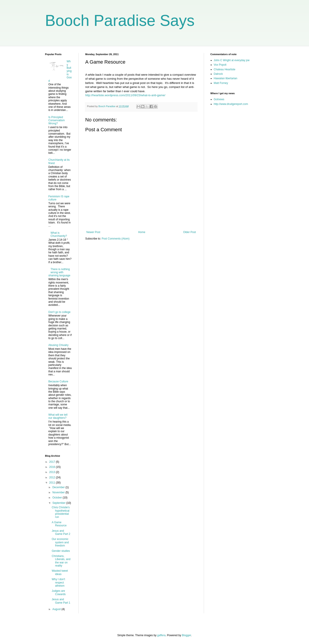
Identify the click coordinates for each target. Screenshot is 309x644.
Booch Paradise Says (120, 21)
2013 (53, 472)
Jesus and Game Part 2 (61, 532)
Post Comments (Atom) (116, 239)
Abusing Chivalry (59, 345)
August (57, 609)
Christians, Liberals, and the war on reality (61, 561)
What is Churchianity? (59, 234)
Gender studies (61, 551)
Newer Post (93, 232)
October (57, 498)
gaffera (161, 635)
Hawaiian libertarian (226, 78)
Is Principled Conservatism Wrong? (57, 120)
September (59, 503)
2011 (53, 483)
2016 (53, 467)
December (59, 487)
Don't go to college (60, 312)
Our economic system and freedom (60, 542)
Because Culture (58, 381)
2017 (53, 462)
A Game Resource (59, 524)
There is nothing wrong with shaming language (59, 272)
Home (142, 232)
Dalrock (218, 74)
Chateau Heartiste (225, 69)
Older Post (190, 232)
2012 (53, 477)
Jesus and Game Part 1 (61, 601)
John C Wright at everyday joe (232, 60)
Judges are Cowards (59, 592)
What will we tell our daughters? (58, 416)
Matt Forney (221, 83)
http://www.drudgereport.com (231, 104)
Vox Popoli (220, 65)
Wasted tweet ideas (60, 572)
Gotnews (219, 99)
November (59, 492)
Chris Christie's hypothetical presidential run (61, 512)
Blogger (186, 635)
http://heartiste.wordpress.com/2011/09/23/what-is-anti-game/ (125, 95)
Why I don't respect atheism (58, 583)
